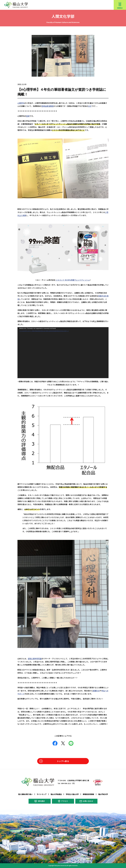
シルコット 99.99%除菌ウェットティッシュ (73, 280)
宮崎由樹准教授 (47, 106)
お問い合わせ (88, 801)
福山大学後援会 (56, 794)
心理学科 (21, 103)
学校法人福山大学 (72, 794)
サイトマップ (42, 794)
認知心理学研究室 (35, 659)
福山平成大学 (103, 794)
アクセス (64, 801)
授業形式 (96, 691)
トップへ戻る (63, 761)
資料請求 (41, 801)
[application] (63, 353)
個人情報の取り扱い (25, 794)
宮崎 (28, 116)
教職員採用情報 (88, 794)
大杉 (90, 106)
